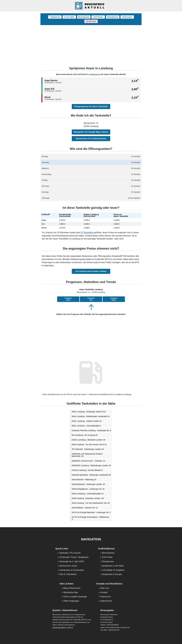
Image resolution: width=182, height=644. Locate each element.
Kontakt (104, 593)
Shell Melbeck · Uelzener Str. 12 (85, 508)
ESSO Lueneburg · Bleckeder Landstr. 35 (88, 440)
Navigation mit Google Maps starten (91, 132)
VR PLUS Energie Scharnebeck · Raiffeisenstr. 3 (91, 518)
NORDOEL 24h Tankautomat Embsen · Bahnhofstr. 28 (88, 455)
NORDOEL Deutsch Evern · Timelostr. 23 (88, 461)
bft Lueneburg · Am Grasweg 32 (85, 435)
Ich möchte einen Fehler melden (91, 271)
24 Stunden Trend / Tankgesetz (74, 557)
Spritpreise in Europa (112, 574)
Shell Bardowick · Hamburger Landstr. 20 (88, 484)
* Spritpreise (55, 17)
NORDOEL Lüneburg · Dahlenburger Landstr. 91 (91, 466)
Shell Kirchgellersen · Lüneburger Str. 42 (88, 489)
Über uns (105, 588)
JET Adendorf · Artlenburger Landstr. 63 (88, 449)
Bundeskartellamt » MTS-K (63, 627)
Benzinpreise (84, 17)
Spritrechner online (68, 566)
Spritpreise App (71, 593)
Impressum (106, 597)
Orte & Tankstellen (68, 574)
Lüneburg (93, 74)
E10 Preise (98, 17)
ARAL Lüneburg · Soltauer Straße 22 (87, 421)
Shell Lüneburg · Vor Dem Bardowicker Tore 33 (91, 503)
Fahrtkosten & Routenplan (72, 570)
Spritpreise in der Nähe (113, 566)
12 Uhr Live (91, 21)
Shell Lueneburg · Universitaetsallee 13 (88, 494)
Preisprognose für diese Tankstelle (91, 106)
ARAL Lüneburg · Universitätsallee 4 (86, 426)
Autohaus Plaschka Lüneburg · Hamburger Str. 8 (91, 430)
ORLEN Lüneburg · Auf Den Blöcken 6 (87, 470)
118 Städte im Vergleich (113, 570)
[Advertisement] (91, 44)
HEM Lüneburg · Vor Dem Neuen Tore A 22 (89, 444)
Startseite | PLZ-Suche (70, 553)
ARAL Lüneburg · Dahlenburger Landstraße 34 (91, 416)
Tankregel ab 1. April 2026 (72, 562)
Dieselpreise (113, 17)
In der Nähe (69, 17)
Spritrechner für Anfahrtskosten (91, 139)
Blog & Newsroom (72, 588)
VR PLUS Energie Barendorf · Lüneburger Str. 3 (91, 512)
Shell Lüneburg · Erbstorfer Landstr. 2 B (88, 498)
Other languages (71, 601)
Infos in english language (75, 597)
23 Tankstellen (87, 233)
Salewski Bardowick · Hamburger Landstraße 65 (91, 475)
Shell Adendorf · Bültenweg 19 (84, 480)
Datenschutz (106, 601)
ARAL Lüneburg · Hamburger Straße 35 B (89, 412)
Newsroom (127, 17)
